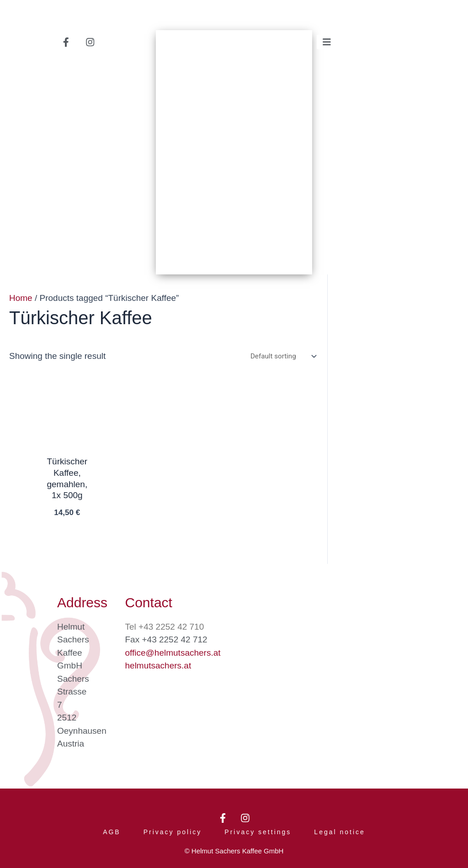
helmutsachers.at (158, 662)
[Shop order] (282, 359)
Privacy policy (173, 831)
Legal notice (340, 831)
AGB (112, 831)
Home (21, 300)
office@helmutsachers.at (173, 649)
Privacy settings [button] (258, 831)
